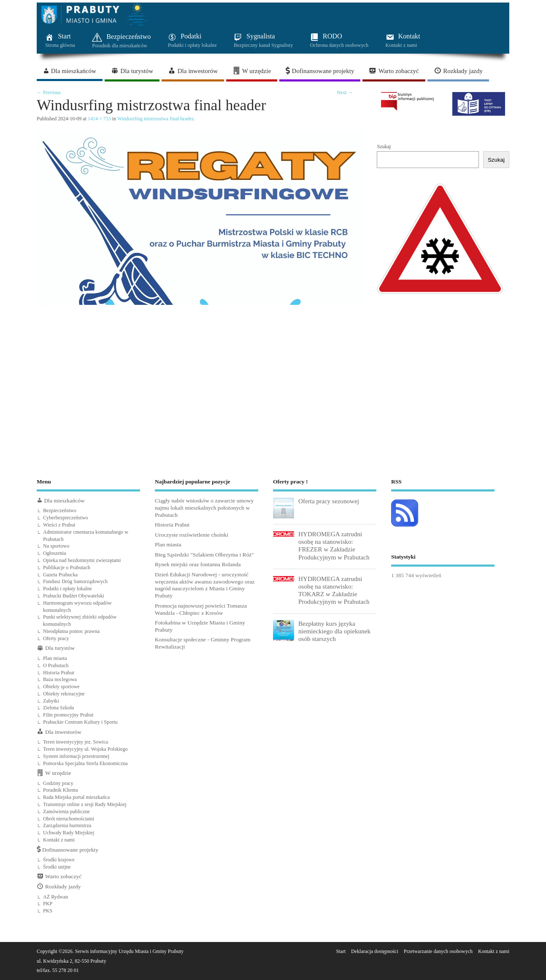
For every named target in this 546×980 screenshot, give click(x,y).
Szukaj (384, 147)
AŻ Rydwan (55, 897)
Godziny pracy (58, 783)
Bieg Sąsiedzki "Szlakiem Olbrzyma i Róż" (204, 555)
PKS (48, 911)
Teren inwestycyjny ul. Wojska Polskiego (85, 749)
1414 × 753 (99, 119)
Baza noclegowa (60, 679)
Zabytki (51, 701)
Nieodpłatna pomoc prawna (71, 631)
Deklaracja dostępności (375, 951)
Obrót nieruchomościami (69, 819)
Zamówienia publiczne (66, 812)
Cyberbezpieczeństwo (66, 518)
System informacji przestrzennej (76, 756)
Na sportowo (56, 546)
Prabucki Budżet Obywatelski (74, 596)
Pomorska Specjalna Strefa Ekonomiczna (85, 763)
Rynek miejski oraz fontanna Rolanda (198, 564)
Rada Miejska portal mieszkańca (76, 797)
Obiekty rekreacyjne (64, 694)
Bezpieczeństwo (60, 510)
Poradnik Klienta (61, 790)
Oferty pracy (56, 638)
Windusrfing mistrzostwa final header (155, 119)
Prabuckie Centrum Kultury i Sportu (80, 722)
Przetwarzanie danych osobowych (438, 951)
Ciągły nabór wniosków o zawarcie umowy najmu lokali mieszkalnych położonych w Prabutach (204, 508)
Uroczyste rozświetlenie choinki (192, 535)
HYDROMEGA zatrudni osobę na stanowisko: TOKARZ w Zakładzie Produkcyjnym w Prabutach (334, 590)
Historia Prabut (59, 673)
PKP (48, 904)
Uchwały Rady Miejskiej (69, 833)
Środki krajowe (59, 860)
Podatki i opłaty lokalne (68, 589)
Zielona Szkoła (58, 708)
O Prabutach (56, 665)
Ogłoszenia (55, 553)
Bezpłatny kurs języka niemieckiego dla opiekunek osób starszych (334, 631)
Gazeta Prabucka (60, 575)
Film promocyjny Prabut (68, 715)
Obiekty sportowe (61, 687)
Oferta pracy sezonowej (329, 501)
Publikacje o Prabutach (67, 567)
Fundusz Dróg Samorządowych (75, 581)
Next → (345, 92)
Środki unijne (57, 867)
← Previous (49, 92)
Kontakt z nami (59, 840)
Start (341, 951)
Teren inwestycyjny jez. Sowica (76, 742)
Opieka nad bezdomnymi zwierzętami (82, 560)
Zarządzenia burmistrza (67, 825)
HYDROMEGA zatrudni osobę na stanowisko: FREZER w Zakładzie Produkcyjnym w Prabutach (334, 546)
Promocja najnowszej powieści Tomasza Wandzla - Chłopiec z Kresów (201, 609)
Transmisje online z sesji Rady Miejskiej (85, 804)
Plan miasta (55, 658)
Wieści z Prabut (59, 525)
